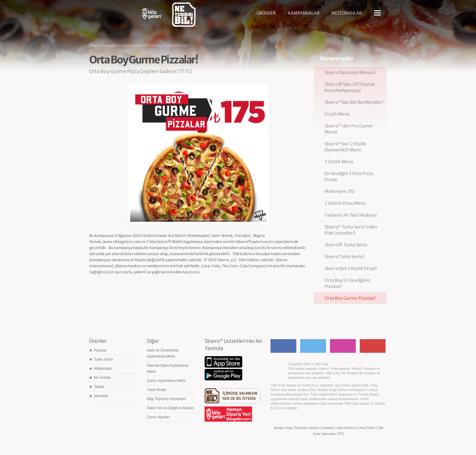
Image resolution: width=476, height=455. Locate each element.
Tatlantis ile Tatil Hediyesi (351, 215)
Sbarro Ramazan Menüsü (350, 72)
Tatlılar (99, 387)
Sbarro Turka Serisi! (344, 257)
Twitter (313, 346)
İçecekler (101, 396)
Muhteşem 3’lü (340, 191)
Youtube (373, 346)
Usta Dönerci (346, 428)
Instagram (343, 346)
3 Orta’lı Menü (339, 162)
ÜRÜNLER (266, 13)
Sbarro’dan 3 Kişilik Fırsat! (351, 268)
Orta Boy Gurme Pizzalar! (350, 298)
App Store (223, 362)
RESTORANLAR (347, 13)
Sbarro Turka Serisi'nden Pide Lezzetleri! (351, 230)
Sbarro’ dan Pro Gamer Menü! (349, 129)
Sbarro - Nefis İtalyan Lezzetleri (110, 17)
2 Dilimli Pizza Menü (345, 203)
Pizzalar (100, 350)
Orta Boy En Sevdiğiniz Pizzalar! (347, 283)
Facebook (283, 346)
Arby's (314, 428)
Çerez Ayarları (158, 417)
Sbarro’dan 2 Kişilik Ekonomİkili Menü (345, 147)
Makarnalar (103, 369)
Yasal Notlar (157, 390)
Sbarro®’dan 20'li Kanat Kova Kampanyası (350, 87)
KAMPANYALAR (304, 13)
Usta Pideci (367, 428)
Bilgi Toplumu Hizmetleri (166, 399)
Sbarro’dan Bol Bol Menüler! (354, 102)
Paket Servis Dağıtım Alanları (171, 408)
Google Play (223, 375)
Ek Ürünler (102, 378)
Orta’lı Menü (337, 114)
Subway (328, 428)
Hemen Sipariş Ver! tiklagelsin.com (228, 414)
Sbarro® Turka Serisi (346, 245)
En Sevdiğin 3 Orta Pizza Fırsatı (349, 177)
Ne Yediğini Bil (233, 396)
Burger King (283, 428)
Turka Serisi (104, 359)
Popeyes (301, 428)
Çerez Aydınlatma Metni (166, 381)
